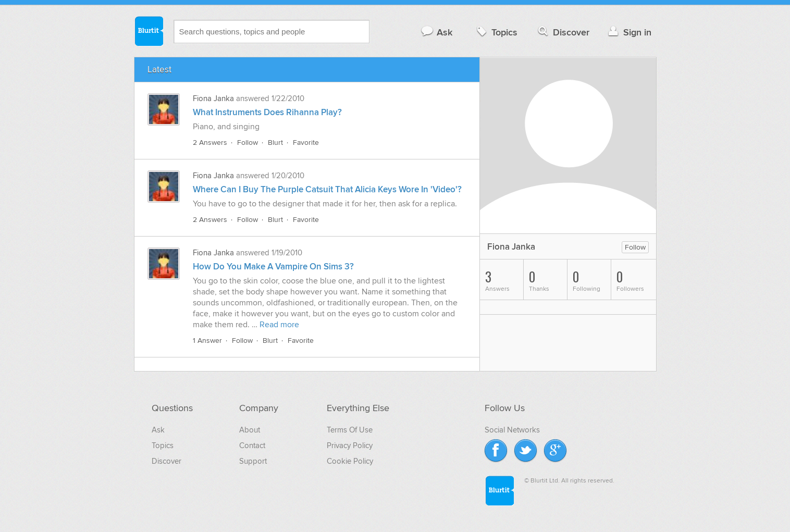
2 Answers (210, 143)
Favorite (306, 143)
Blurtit (149, 31)
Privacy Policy (350, 446)
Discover (563, 32)
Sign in (629, 32)
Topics (496, 32)
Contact (252, 446)
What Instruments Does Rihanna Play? (267, 113)
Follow (248, 143)
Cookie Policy (350, 461)
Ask (436, 32)
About (250, 430)
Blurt (275, 143)
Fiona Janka (213, 98)
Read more (279, 325)
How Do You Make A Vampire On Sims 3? (273, 267)
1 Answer (207, 341)
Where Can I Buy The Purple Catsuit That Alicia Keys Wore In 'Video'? (327, 190)
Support (253, 461)
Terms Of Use (350, 430)
